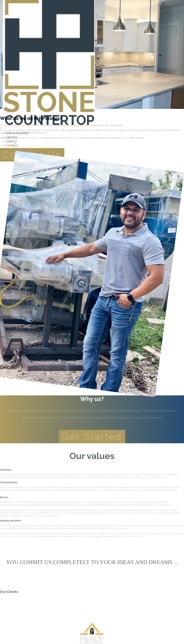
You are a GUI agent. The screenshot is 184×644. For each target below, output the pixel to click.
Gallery (11, 141)
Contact (12, 145)
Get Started (92, 437)
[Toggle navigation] (1, 128)
